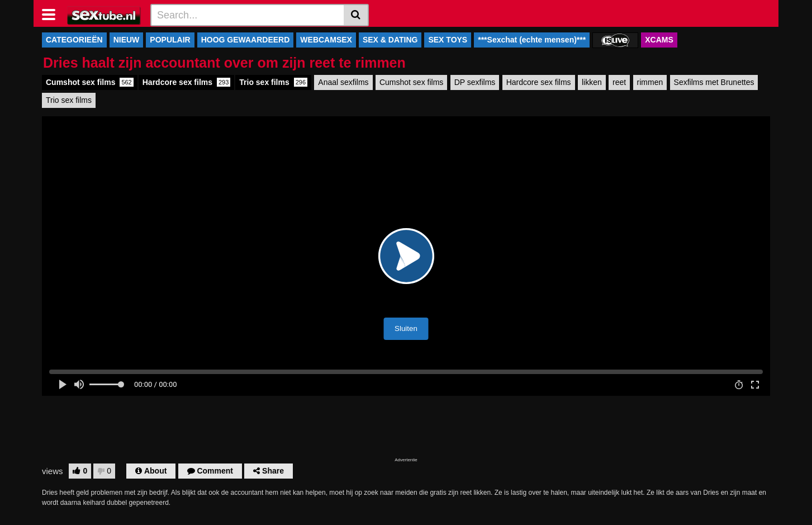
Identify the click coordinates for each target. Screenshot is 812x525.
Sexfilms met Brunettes (714, 82)
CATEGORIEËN (74, 40)
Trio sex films (273, 82)
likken (592, 82)
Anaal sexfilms (343, 82)
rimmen (650, 82)
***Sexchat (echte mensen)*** (532, 40)
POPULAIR (170, 40)
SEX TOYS (448, 40)
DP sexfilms (475, 82)
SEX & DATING (390, 40)
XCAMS (659, 40)
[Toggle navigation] (53, 13)
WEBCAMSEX (326, 40)
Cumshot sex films (90, 82)
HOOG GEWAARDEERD (246, 40)
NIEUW (127, 40)
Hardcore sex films (187, 82)
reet (619, 82)
